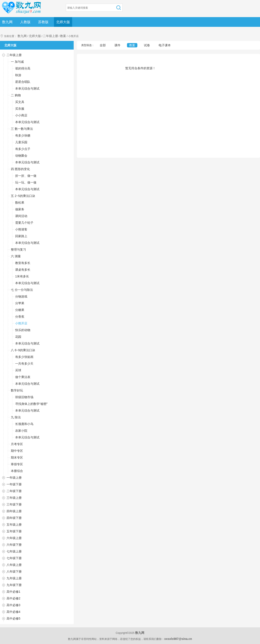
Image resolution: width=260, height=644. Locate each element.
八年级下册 (14, 572)
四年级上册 (14, 511)
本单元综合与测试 (27, 89)
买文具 (20, 102)
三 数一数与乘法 (22, 129)
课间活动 (21, 216)
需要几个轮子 (24, 223)
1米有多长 (22, 276)
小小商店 (21, 115)
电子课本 (165, 45)
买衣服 (20, 109)
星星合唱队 (23, 82)
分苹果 (20, 303)
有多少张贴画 (24, 357)
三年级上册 (14, 498)
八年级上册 (14, 565)
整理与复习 (18, 250)
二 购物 (16, 95)
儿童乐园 (21, 142)
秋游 (18, 75)
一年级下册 (14, 484)
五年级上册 (14, 525)
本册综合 (17, 471)
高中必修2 (13, 598)
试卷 (147, 45)
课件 (117, 45)
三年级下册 (14, 504)
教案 (63, 36)
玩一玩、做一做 (26, 182)
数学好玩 (17, 390)
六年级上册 (14, 538)
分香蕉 (20, 317)
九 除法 (16, 417)
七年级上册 (14, 551)
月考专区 (17, 444)
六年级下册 (14, 545)
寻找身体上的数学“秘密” (31, 404)
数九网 (7, 22)
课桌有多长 (23, 270)
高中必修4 (13, 612)
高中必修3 (13, 605)
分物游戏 (21, 296)
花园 (18, 337)
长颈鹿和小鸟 (24, 424)
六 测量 (16, 256)
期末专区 (17, 457)
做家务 (20, 209)
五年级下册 (14, 531)
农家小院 (21, 431)
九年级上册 (14, 578)
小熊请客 (21, 229)
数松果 (20, 203)
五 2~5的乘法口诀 (23, 196)
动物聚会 (21, 156)
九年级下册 (14, 585)
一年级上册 (14, 478)
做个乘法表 (23, 377)
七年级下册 (14, 558)
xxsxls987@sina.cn (178, 639)
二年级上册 (50, 36)
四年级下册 (14, 518)
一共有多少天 (24, 364)
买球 (18, 370)
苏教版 (43, 22)
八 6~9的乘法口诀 (23, 350)
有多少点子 (23, 149)
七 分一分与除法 (22, 290)
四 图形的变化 (20, 169)
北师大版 (63, 22)
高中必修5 (13, 618)
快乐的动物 (23, 330)
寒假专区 (17, 464)
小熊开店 (21, 323)
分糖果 (20, 310)
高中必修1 (13, 592)
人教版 (25, 22)
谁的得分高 (23, 68)
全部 (103, 45)
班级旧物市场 (24, 397)
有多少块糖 (23, 135)
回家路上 (21, 236)
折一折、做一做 (26, 176)
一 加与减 (17, 62)
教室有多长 (23, 263)
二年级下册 (14, 491)
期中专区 (17, 451)
